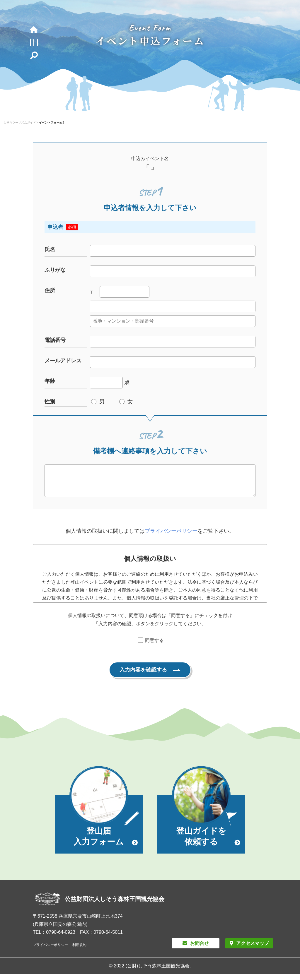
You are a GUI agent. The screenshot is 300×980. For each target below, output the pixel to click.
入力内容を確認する (143, 676)
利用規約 (79, 951)
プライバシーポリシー (171, 537)
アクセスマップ (253, 949)
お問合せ (200, 949)
